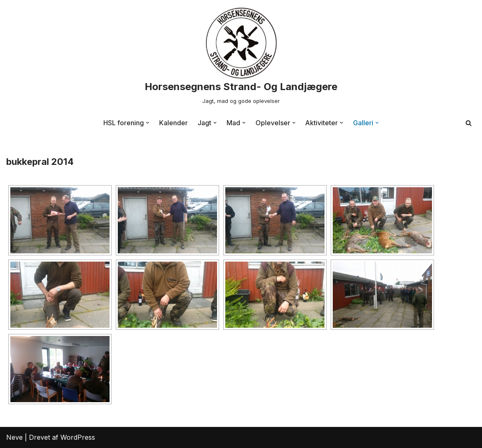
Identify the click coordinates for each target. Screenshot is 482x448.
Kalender (173, 123)
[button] (148, 123)
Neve (14, 437)
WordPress (78, 437)
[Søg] (469, 123)
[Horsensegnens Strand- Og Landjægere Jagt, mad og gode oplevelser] (241, 57)
